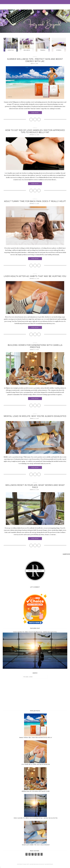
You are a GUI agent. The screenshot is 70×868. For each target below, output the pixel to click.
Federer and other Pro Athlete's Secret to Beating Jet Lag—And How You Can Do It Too (35, 632)
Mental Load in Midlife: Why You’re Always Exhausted (35, 416)
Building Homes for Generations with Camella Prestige (35, 346)
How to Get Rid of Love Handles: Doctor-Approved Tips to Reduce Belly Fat (35, 131)
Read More (35, 113)
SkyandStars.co (49, 864)
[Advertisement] (35, 694)
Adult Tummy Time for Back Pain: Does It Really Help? (35, 201)
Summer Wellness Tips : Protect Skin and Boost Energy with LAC (35, 60)
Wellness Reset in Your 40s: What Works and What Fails (35, 486)
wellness (35, 57)
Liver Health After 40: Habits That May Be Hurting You (35, 276)
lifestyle (35, 343)
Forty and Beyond (31, 864)
